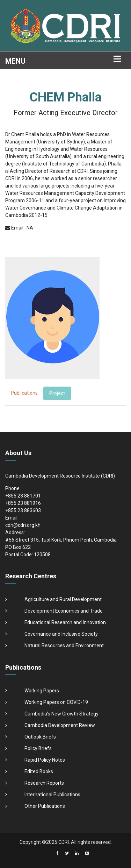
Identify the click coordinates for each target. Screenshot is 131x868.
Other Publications (45, 806)
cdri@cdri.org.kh (23, 525)
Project (57, 393)
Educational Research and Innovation (65, 622)
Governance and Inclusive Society (61, 634)
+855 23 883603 (23, 510)
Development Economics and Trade (64, 611)
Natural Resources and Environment (64, 645)
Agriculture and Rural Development (63, 599)
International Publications (52, 795)
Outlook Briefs (40, 737)
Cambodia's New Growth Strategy (61, 714)
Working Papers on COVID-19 (56, 702)
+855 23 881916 (23, 503)
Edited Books (39, 771)
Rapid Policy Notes (45, 760)
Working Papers (42, 691)
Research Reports (44, 783)
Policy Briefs (38, 748)
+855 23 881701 (23, 496)
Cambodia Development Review (60, 725)
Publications (24, 393)
